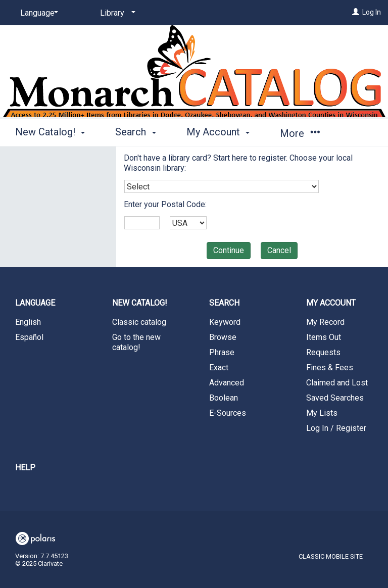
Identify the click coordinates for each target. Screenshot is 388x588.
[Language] (37, 13)
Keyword (225, 322)
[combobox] (222, 186)
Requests (323, 352)
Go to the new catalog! (136, 342)
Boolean (224, 398)
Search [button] (135, 132)
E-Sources (228, 413)
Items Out (324, 337)
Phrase (222, 352)
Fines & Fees (330, 367)
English (28, 322)
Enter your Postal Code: (165, 204)
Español (29, 337)
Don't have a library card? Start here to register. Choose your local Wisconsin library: (238, 163)
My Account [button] (218, 132)
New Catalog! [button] (50, 132)
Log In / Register (336, 428)
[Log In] (356, 12)
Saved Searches (335, 398)
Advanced (227, 383)
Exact (219, 367)
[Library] (116, 13)
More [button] (300, 133)
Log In (372, 12)
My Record (325, 322)
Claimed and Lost (337, 383)
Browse (223, 337)
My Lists (322, 413)
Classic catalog (139, 322)
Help (25, 468)
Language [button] (35, 303)
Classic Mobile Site (331, 556)
